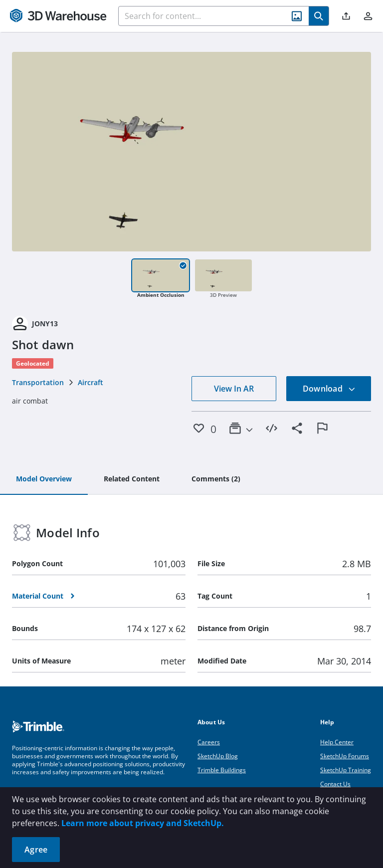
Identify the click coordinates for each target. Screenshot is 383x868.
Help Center (337, 742)
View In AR (234, 389)
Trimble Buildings (222, 770)
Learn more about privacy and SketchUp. (143, 823)
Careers (209, 742)
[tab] (44, 479)
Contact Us (335, 784)
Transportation (38, 382)
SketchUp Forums (345, 756)
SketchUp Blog (218, 756)
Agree (36, 850)
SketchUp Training (346, 770)
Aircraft (91, 382)
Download (329, 389)
